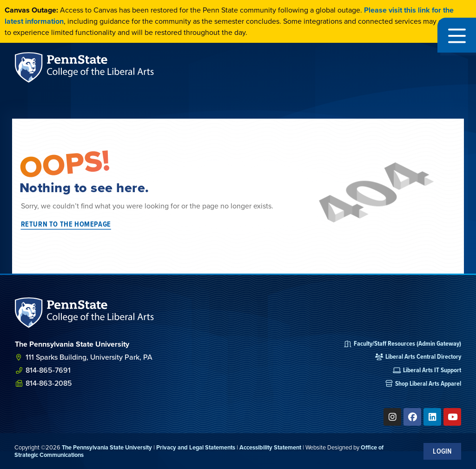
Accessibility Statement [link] (270, 447)
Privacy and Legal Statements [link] (196, 447)
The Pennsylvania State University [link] (107, 447)
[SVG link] (85, 313)
